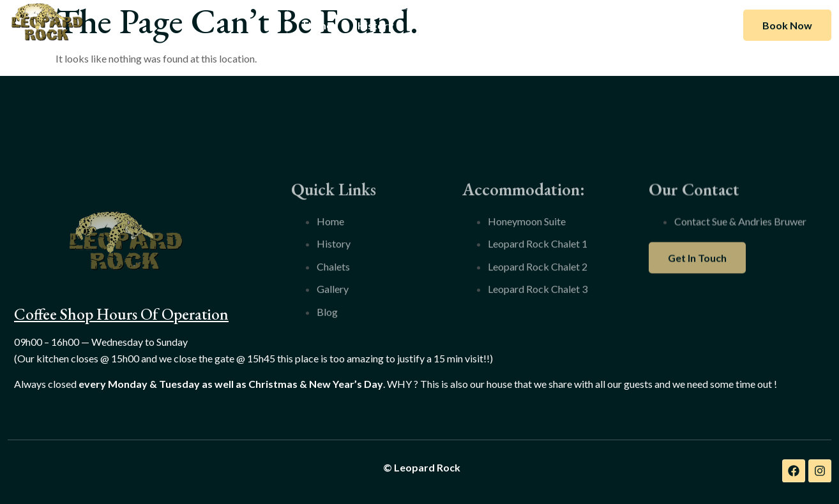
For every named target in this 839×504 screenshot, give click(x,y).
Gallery (499, 25)
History (376, 25)
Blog (552, 25)
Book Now (787, 25)
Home (318, 25)
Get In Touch (697, 275)
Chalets (438, 25)
